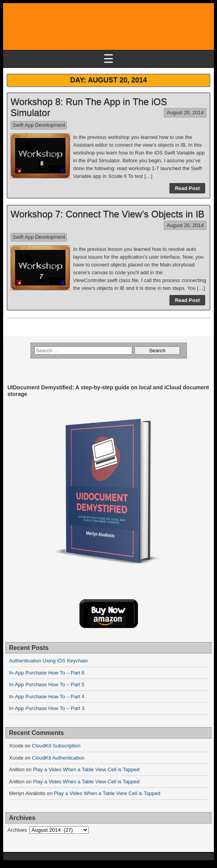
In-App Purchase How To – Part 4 (47, 697)
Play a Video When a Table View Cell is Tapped (86, 769)
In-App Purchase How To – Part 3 (47, 708)
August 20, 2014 (185, 113)
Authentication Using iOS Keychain (48, 661)
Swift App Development (39, 125)
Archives (17, 830)
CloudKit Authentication (58, 758)
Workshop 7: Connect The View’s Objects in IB (108, 214)
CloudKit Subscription (56, 746)
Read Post (187, 188)
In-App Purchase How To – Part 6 (47, 673)
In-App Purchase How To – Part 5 (47, 684)
